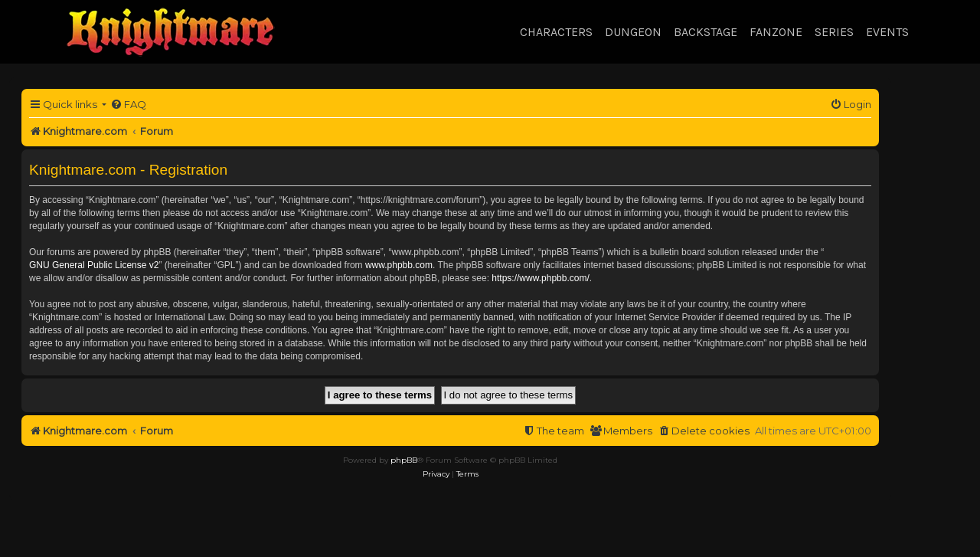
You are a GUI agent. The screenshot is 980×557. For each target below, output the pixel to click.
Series (834, 32)
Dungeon (633, 32)
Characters (556, 32)
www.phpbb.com (399, 265)
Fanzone (776, 32)
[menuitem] (128, 105)
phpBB (404, 460)
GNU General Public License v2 (94, 265)
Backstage (706, 32)
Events (887, 32)
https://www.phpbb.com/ (540, 278)
